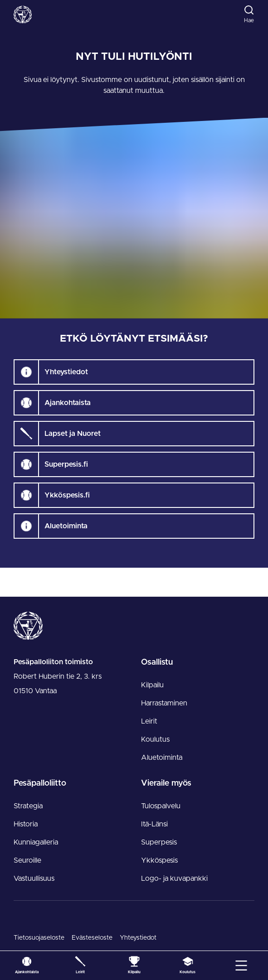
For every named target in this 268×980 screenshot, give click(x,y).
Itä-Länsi (154, 824)
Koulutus (155, 739)
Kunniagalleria (36, 842)
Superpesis (159, 842)
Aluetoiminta (162, 758)
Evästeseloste (92, 938)
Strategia (28, 806)
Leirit (149, 721)
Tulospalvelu (161, 806)
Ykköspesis (159, 860)
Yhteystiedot (138, 938)
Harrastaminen (164, 703)
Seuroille (27, 860)
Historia (26, 824)
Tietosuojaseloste (39, 938)
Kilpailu (152, 685)
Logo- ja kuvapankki (174, 879)
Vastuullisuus (34, 879)
